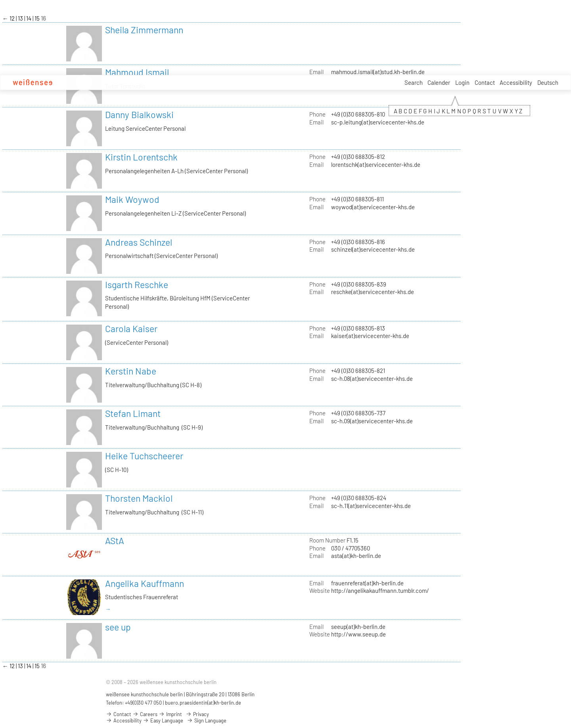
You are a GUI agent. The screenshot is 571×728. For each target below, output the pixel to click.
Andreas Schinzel (139, 242)
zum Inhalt (0, 0)
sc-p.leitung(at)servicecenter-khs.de (378, 122)
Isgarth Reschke (137, 285)
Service (233, 83)
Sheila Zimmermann (144, 30)
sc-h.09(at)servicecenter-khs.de (372, 421)
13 (21, 18)
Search (414, 82)
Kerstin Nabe (131, 371)
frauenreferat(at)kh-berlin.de (367, 583)
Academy (77, 82)
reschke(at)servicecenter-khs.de (373, 292)
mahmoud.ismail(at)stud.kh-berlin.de (378, 72)
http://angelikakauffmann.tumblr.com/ (380, 590)
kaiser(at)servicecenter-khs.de (370, 336)
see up (118, 627)
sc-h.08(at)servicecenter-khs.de (372, 378)
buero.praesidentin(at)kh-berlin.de (203, 703)
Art (164, 82)
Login (462, 82)
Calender (439, 82)
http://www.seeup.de (358, 634)
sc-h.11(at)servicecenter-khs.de (371, 506)
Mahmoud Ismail (137, 72)
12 (13, 18)
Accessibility (516, 82)
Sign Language (207, 720)
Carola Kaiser (131, 329)
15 (38, 18)
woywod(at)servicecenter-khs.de (373, 207)
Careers (209, 82)
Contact (485, 82)
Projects (183, 82)
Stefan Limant (133, 413)
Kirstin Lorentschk (141, 157)
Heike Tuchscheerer (144, 456)
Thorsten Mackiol (139, 498)
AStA (115, 541)
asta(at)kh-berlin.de (356, 556)
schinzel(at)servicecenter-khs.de (373, 249)
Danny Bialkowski (139, 115)
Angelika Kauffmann (145, 583)
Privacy (197, 714)
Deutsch (548, 82)
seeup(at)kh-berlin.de (358, 627)
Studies (123, 82)
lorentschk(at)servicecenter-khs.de (376, 164)
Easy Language (163, 720)
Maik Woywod (132, 199)
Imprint (170, 714)
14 (29, 18)
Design (146, 82)
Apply (101, 82)
